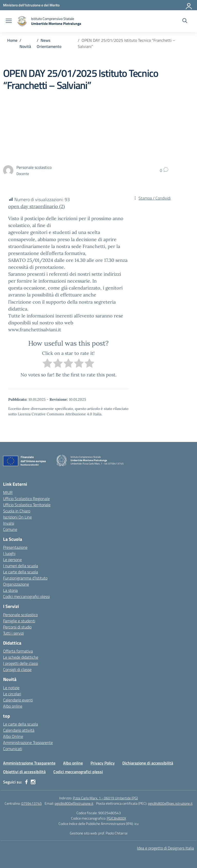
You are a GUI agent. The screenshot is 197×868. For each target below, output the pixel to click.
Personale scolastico (20, 615)
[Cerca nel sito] (185, 21)
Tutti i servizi (13, 633)
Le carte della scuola (21, 572)
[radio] (47, 364)
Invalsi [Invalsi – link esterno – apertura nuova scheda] (9, 523)
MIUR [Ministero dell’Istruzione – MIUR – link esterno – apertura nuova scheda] (8, 492)
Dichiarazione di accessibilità (148, 763)
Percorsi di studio (17, 627)
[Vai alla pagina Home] (12, 40)
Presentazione (15, 547)
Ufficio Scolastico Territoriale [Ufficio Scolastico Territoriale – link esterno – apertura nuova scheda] (27, 505)
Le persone (12, 560)
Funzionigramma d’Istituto (25, 578)
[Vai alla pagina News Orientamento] (49, 43)
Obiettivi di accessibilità (24, 772)
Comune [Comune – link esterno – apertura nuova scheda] (10, 529)
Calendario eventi (18, 700)
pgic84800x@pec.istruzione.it (170, 803)
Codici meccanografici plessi (26, 596)
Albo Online (13, 736)
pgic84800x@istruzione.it (74, 803)
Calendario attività (19, 730)
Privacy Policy (103, 763)
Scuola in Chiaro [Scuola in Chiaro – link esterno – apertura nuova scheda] (17, 511)
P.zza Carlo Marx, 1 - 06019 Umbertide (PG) (105, 798)
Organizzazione (16, 584)
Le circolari (12, 694)
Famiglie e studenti (19, 621)
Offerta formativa (18, 651)
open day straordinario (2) (37, 206)
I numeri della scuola (21, 566)
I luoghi (9, 553)
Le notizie (11, 688)
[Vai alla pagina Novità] (25, 46)
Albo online (13, 706)
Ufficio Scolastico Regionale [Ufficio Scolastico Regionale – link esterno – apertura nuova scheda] (26, 499)
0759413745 (32, 803)
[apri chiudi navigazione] (9, 21)
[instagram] (33, 782)
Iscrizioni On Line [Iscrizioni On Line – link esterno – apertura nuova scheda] (17, 517)
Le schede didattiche (21, 657)
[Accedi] (189, 5)
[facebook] (26, 782)
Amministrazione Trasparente (28, 742)
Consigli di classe (17, 669)
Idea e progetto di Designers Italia (165, 848)
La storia (10, 590)
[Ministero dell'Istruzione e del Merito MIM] (31, 5)
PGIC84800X (116, 818)
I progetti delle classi (21, 663)
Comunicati (13, 749)
